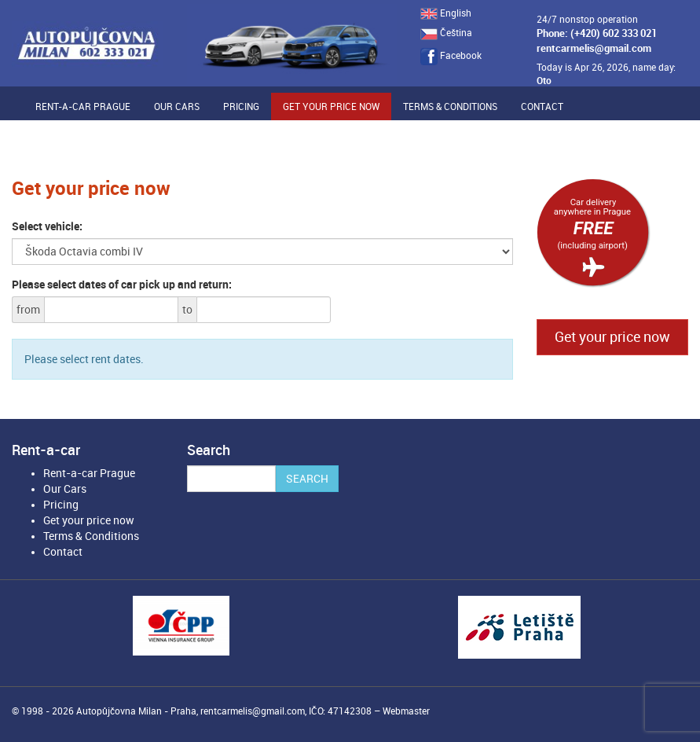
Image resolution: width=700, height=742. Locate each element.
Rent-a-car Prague (83, 107)
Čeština (446, 33)
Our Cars (177, 107)
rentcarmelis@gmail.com (594, 48)
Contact (542, 107)
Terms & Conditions (450, 107)
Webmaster (406, 711)
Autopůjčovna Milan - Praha (136, 711)
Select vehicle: (47, 226)
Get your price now (331, 107)
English (446, 13)
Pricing (241, 107)
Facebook (451, 56)
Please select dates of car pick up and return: (122, 285)
